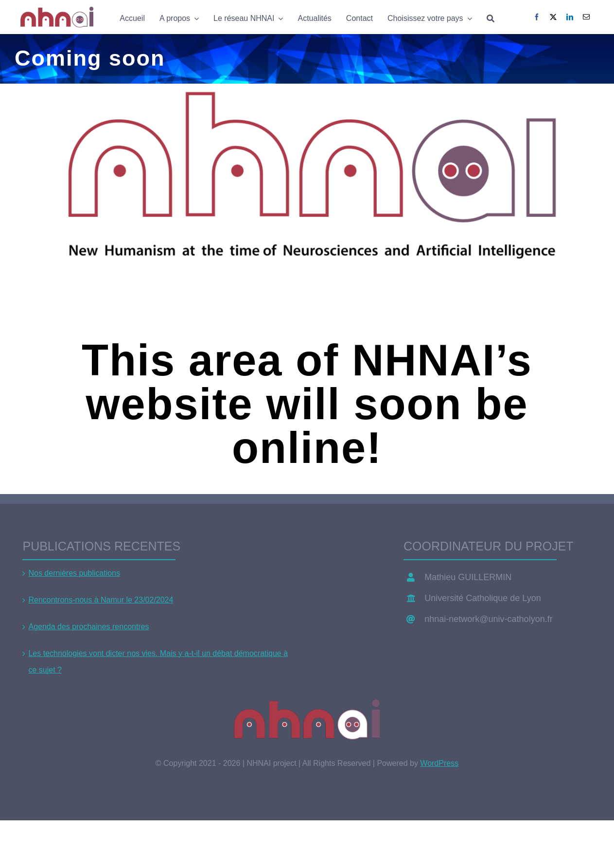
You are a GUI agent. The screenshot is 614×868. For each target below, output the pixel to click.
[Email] (586, 17)
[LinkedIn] (570, 17)
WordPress (439, 763)
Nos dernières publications (74, 573)
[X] (553, 17)
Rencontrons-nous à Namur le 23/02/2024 (101, 600)
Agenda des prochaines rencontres (88, 627)
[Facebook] (537, 17)
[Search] (491, 17)
